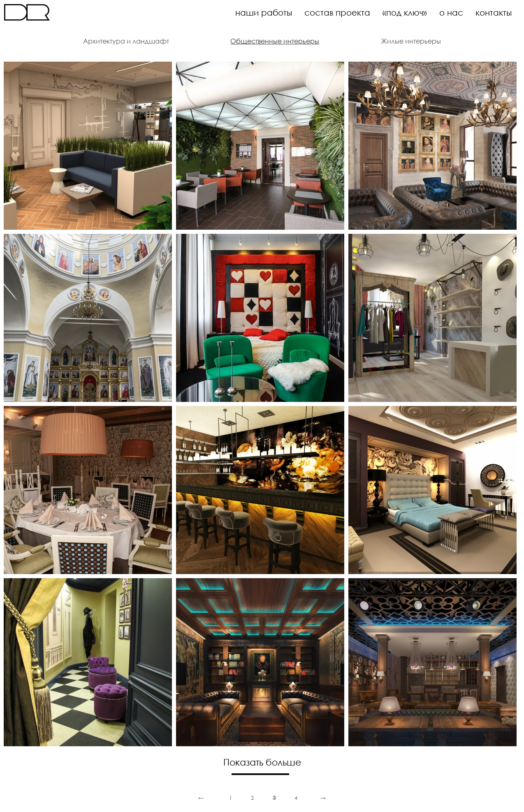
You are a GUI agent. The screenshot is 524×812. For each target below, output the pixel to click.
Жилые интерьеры (411, 41)
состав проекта (337, 12)
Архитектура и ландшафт (126, 41)
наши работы (264, 12)
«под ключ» (405, 12)
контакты (494, 12)
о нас (451, 12)
